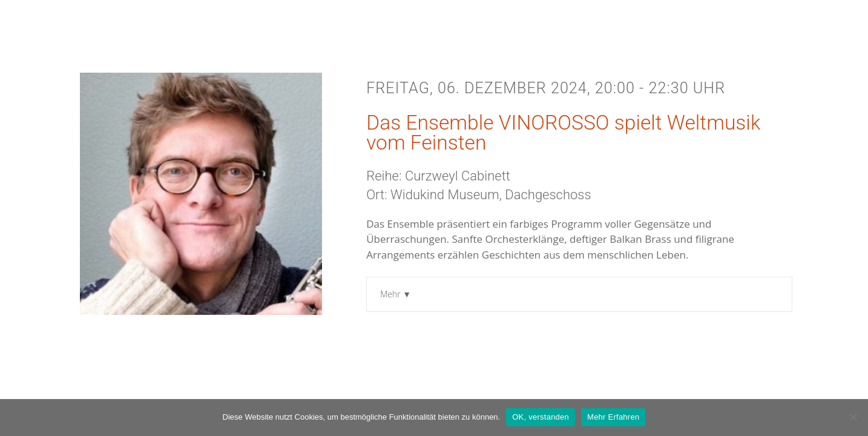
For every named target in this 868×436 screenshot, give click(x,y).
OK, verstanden (541, 417)
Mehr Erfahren (613, 417)
